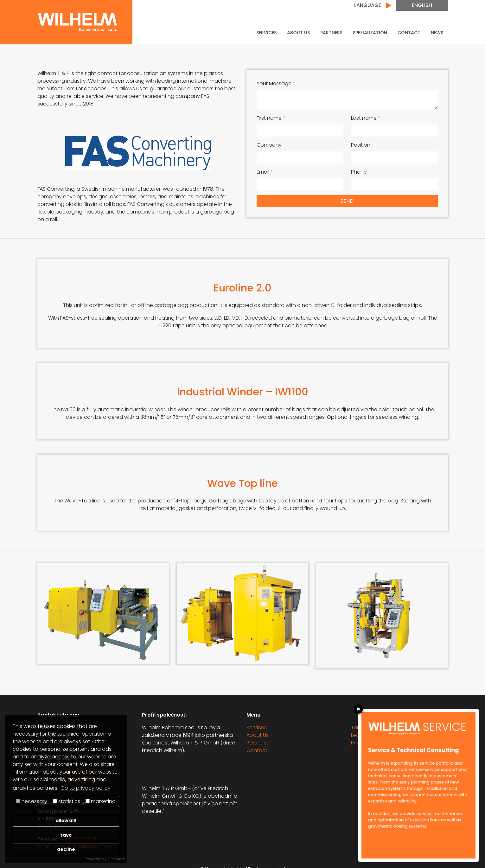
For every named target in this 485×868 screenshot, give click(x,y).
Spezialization (370, 33)
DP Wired (116, 859)
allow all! (66, 820)
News (437, 33)
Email (265, 172)
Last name (366, 118)
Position (361, 145)
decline (66, 849)
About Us (298, 33)
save (66, 835)
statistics (67, 801)
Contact (409, 33)
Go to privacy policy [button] (86, 788)
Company (269, 145)
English (422, 5)
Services (266, 33)
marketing (101, 801)
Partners (331, 33)
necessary (32, 801)
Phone (359, 172)
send (347, 201)
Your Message (276, 83)
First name (271, 118)
